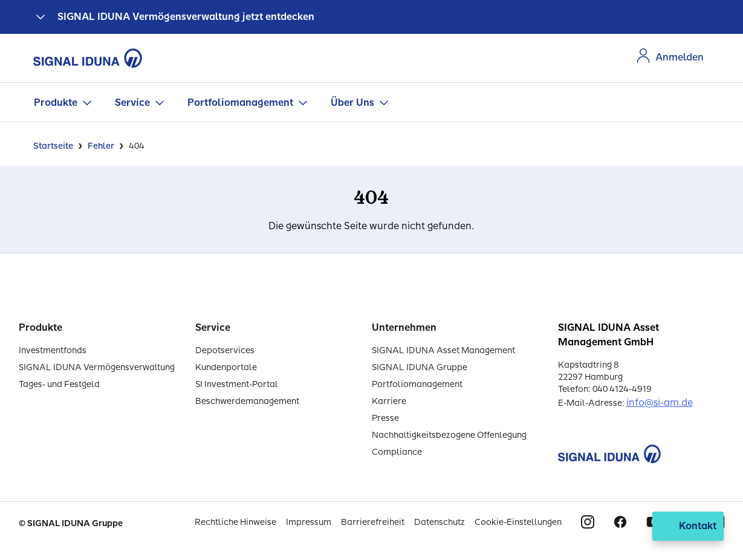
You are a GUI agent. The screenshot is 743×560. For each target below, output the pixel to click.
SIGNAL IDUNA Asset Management (443, 350)
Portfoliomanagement (240, 103)
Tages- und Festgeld (59, 384)
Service (132, 103)
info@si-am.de (660, 402)
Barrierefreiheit (373, 522)
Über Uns (352, 103)
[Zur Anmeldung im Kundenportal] (670, 57)
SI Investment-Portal (237, 384)
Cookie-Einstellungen (518, 522)
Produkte (56, 103)
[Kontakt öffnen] (688, 526)
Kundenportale (226, 367)
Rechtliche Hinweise (235, 522)
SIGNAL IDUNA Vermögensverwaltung (97, 367)
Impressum (309, 522)
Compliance (397, 452)
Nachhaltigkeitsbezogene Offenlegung (449, 435)
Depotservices (225, 350)
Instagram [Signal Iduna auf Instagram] (588, 522)
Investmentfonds (53, 350)
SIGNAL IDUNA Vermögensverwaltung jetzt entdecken (186, 17)
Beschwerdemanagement (247, 401)
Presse (385, 418)
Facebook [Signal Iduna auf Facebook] (620, 522)
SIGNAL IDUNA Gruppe (420, 367)
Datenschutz (440, 522)
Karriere (389, 401)
